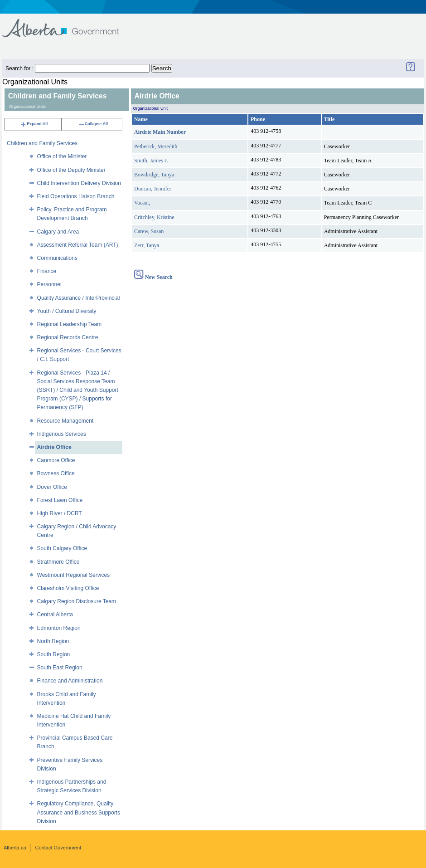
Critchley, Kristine (154, 217)
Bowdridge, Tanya (154, 175)
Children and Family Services (42, 143)
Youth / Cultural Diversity (67, 311)
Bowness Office (56, 473)
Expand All (34, 124)
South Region (54, 654)
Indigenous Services (62, 434)
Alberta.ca (15, 848)
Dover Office (52, 487)
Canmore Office (56, 460)
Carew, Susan (149, 231)
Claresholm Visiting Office (68, 588)
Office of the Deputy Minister (71, 170)
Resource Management (65, 421)
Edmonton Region (59, 628)
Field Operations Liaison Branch (76, 196)
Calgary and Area (58, 232)
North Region (53, 641)
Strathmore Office (58, 562)
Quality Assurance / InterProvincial (79, 298)
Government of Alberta (68, 24)
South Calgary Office (62, 548)
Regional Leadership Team (70, 324)
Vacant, (142, 203)
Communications (57, 258)
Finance (47, 271)
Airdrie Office (54, 447)
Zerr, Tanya (147, 245)
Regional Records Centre (68, 337)
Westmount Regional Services (74, 575)
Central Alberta (55, 614)
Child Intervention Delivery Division (79, 183)
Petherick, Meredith (156, 146)
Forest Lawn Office (60, 500)
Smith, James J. (151, 161)
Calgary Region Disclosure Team (77, 601)
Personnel (49, 284)
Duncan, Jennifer (153, 189)
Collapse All (93, 124)
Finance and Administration (70, 681)
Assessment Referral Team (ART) (78, 245)
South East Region (60, 668)
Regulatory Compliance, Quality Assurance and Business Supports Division (79, 812)
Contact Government (58, 848)
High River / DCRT (60, 513)
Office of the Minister (62, 156)
